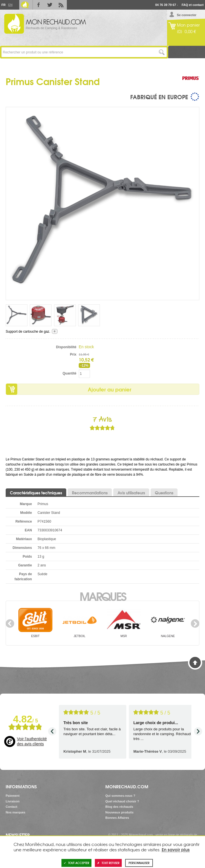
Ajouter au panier (110, 389)
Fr (3, 5)
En (10, 5)
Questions (164, 493)
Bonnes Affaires (117, 818)
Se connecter (187, 15)
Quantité (70, 373)
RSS (61, 5)
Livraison (13, 801)
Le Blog (25, 5)
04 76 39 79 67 (166, 5)
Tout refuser (108, 863)
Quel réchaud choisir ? (122, 801)
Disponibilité (66, 347)
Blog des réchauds (119, 807)
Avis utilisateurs (131, 493)
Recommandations (90, 493)
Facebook (39, 5)
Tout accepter (76, 863)
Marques (103, 596)
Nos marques (16, 812)
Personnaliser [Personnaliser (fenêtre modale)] (139, 863)
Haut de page (195, 663)
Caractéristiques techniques (36, 493)
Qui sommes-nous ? (120, 796)
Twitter (50, 5)
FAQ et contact (193, 5)
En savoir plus (176, 849)
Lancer (162, 52)
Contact (11, 807)
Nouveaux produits (119, 812)
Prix (73, 354)
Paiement (13, 796)
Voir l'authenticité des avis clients (32, 741)
